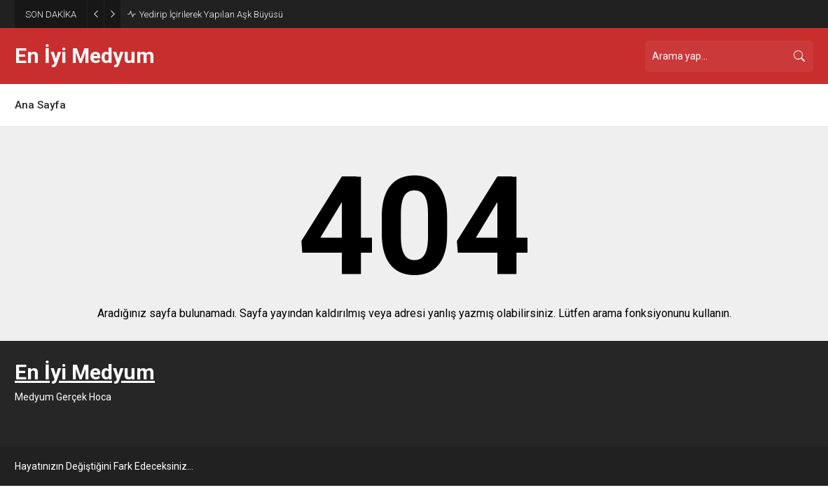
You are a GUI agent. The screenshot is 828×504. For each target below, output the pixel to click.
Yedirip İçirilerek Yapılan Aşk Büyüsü (211, 14)
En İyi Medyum (85, 56)
